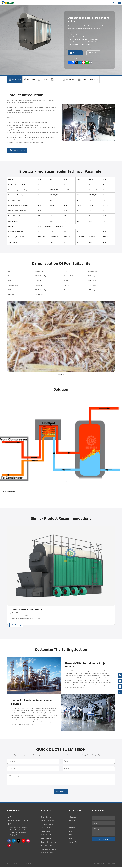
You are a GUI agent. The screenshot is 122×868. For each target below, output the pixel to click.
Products (72, 822)
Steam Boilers (46, 818)
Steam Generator (47, 839)
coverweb (111, 865)
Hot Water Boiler (47, 825)
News (71, 839)
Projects (72, 832)
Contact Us (73, 843)
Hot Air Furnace (46, 847)
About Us (73, 818)
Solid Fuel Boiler (47, 829)
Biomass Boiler (46, 832)
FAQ (71, 836)
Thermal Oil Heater (48, 822)
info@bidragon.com (22, 825)
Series (71, 825)
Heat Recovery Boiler (48, 850)
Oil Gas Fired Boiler (48, 836)
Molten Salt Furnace (48, 854)
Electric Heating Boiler (49, 843)
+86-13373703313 (19, 818)
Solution (72, 829)
